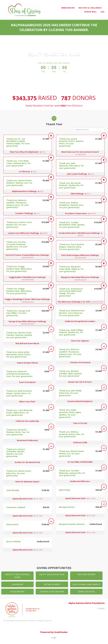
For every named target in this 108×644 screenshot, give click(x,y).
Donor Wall (90, 12)
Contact (101, 608)
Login (54, 637)
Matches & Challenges (90, 8)
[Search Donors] (89, 130)
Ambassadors (68, 8)
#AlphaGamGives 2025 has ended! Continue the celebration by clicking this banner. (54, 27)
